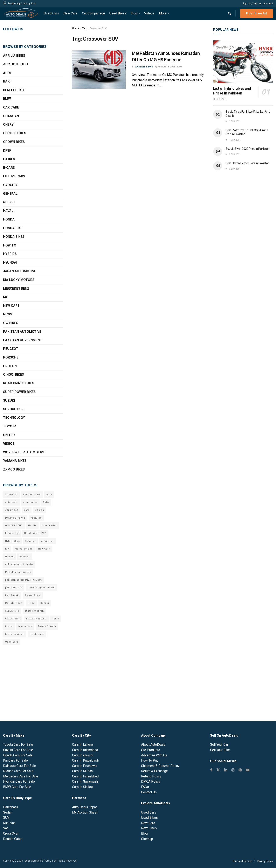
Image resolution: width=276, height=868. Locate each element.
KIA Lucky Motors (19, 280)
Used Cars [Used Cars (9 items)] (12, 642)
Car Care (11, 107)
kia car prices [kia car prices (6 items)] (24, 549)
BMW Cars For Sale (17, 787)
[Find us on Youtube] (248, 770)
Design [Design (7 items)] (40, 510)
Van (6, 828)
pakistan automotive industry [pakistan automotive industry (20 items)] (24, 580)
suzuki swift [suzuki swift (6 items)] (13, 619)
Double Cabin (13, 839)
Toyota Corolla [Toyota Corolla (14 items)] (47, 626)
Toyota (10, 426)
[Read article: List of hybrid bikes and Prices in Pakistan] (243, 62)
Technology (14, 418)
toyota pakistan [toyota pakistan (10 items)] (15, 634)
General (10, 194)
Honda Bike (13, 228)
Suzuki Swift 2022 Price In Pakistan (247, 149)
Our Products (151, 750)
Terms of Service (242, 861)
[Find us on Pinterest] (240, 770)
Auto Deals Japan (85, 807)
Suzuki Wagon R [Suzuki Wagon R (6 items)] (36, 619)
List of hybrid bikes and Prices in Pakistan (232, 91)
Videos (149, 13)
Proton (10, 366)
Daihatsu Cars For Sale (19, 766)
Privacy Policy (265, 861)
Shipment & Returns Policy (160, 766)
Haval (8, 211)
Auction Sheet (16, 64)
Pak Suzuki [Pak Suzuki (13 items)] (12, 595)
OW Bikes (11, 323)
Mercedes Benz (16, 288)
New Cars (70, 13)
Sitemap (147, 839)
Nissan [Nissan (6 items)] (9, 557)
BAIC (7, 81)
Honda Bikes (14, 237)
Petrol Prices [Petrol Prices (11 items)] (14, 603)
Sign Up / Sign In (252, 4)
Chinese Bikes (15, 133)
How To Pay (150, 760)
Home (75, 28)
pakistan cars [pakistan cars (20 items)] (14, 588)
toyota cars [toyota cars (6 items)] (25, 626)
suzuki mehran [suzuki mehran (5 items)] (34, 611)
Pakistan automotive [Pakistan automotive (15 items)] (18, 572)
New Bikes (149, 828)
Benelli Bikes (14, 90)
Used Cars (51, 13)
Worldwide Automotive (24, 452)
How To (10, 245)
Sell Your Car (219, 745)
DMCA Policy (151, 781)
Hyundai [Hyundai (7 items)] (30, 541)
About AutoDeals (153, 745)
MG (6, 297)
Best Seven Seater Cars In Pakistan (247, 163)
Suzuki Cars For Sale (18, 750)
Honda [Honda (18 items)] (32, 525)
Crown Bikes (14, 142)
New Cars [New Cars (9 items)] (44, 549)
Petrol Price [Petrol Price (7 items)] (33, 595)
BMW (7, 99)
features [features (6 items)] (36, 518)
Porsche (11, 357)
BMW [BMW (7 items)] (46, 502)
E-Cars (9, 168)
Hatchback (11, 807)
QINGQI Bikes (13, 374)
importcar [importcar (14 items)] (47, 541)
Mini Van (9, 823)
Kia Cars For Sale (15, 760)
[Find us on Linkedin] (226, 770)
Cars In (82, 745)
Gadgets (11, 185)
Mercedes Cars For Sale (21, 776)
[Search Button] (230, 13)
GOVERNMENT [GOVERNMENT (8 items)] (14, 525)
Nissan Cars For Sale (18, 771)
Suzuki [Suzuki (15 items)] (45, 603)
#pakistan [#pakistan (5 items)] (11, 495)
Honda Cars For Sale (18, 755)
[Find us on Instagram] (233, 770)
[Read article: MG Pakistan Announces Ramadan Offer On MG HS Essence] (99, 70)
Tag (84, 28)
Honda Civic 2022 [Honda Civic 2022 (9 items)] (35, 533)
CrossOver (11, 833)
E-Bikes (9, 159)
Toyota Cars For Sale (18, 745)
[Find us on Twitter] (218, 770)
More (163, 13)
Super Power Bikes (19, 392)
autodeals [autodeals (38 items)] (11, 502)
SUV (6, 818)
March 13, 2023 (165, 67)
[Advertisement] (243, 242)
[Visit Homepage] (21, 13)
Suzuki (9, 400)
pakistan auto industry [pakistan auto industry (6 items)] (19, 564)
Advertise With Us (154, 755)
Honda (9, 219)
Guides (9, 202)
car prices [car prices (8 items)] (12, 510)
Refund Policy (151, 776)
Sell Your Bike (220, 750)
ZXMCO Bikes (14, 469)
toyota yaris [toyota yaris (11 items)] (37, 634)
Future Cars (14, 176)
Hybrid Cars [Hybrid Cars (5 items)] (12, 541)
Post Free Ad (256, 13)
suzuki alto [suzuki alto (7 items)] (12, 611)
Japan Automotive (20, 271)
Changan (11, 116)
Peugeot (11, 349)
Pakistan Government (23, 340)
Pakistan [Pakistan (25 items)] (25, 557)
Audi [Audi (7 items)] (49, 495)
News (8, 314)
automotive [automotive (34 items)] (30, 502)
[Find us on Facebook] (211, 770)
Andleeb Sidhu (144, 67)
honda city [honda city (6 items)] (12, 533)
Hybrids (10, 254)
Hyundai (10, 262)
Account (268, 4)
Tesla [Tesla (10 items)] (56, 619)
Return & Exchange (154, 771)
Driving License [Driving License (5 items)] (15, 518)
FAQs (145, 787)
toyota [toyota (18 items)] (9, 626)
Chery (8, 124)
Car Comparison (93, 13)
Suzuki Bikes (14, 409)
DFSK (7, 150)
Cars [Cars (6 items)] (27, 510)
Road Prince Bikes (19, 383)
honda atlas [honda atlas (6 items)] (49, 525)
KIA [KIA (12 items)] (7, 549)
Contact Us (149, 792)
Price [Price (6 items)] (31, 603)
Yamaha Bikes (15, 461)
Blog (134, 13)
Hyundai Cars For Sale (19, 781)
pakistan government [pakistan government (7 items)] (41, 588)
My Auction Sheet (85, 812)
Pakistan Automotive (22, 332)
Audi (7, 73)
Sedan (8, 812)
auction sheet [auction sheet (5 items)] (32, 495)
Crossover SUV (98, 28)
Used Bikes (118, 13)
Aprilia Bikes (14, 56)
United (9, 435)
